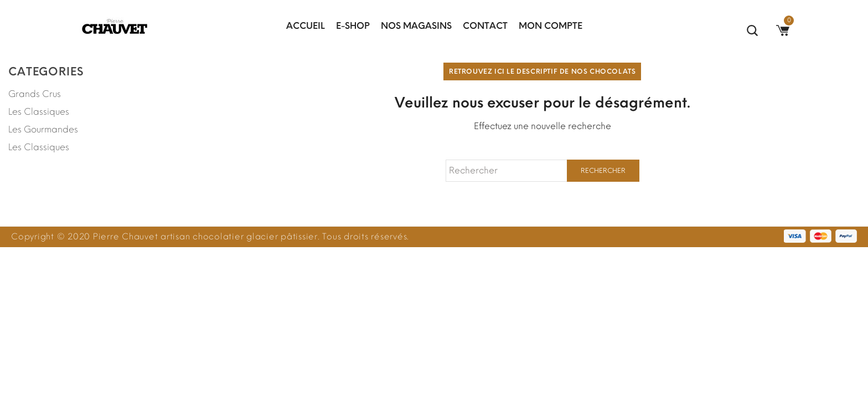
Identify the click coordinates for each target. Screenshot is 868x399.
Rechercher (603, 171)
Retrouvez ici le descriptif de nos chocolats (542, 71)
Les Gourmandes (43, 129)
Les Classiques (39, 112)
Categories (46, 71)
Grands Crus (35, 94)
